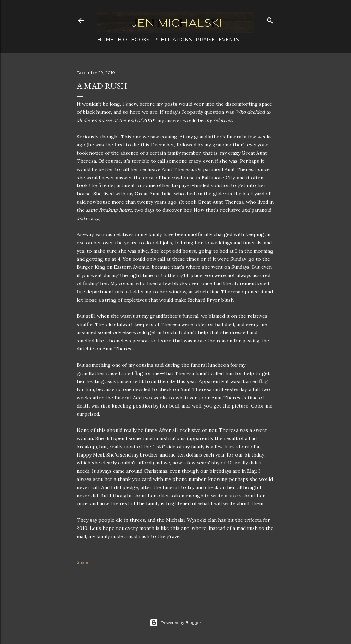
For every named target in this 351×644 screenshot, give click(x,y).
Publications (173, 40)
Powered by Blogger (175, 623)
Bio (122, 40)
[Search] (270, 19)
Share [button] (82, 562)
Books (140, 40)
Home (106, 40)
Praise (205, 40)
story (235, 496)
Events (229, 40)
